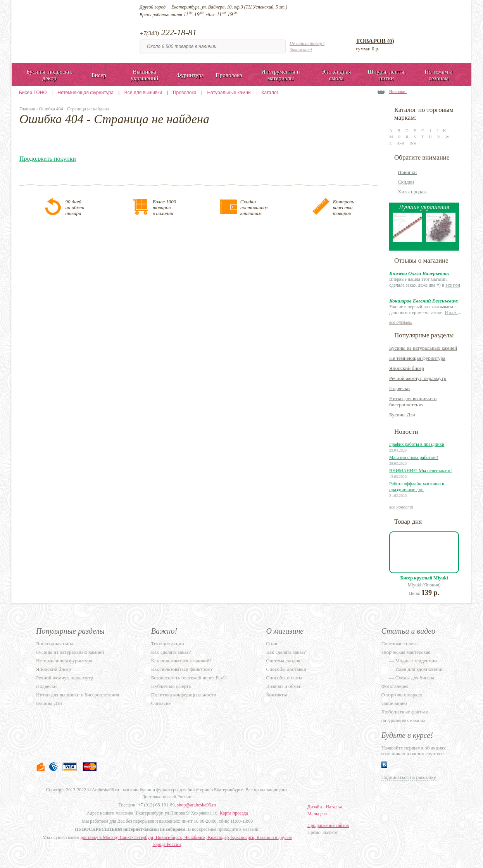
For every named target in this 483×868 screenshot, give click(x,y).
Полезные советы (400, 644)
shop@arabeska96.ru (197, 805)
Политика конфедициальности (184, 695)
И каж (451, 313)
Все (413, 143)
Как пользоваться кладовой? (181, 661)
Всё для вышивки (143, 93)
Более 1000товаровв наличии (165, 207)
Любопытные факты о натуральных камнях (405, 716)
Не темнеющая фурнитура (417, 358)
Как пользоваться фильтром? (182, 669)
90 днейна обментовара (75, 207)
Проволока (185, 93)
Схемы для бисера (415, 678)
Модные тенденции (416, 661)
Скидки (406, 182)
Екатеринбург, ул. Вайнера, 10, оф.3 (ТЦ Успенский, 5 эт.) (229, 7)
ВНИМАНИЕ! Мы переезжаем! (421, 471)
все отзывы (401, 322)
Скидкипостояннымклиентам (254, 207)
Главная (27, 109)
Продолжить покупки (48, 159)
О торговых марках (402, 695)
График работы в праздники (417, 444)
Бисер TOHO (33, 93)
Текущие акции (168, 644)
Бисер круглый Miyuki (424, 578)
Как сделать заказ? (171, 652)
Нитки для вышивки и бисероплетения (413, 401)
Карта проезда (234, 813)
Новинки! (398, 91)
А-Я (401, 143)
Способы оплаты (284, 678)
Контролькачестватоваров (344, 207)
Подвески (399, 388)
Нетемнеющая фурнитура (86, 93)
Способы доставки (286, 669)
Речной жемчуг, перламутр (418, 378)
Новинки (407, 172)
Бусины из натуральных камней (423, 348)
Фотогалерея (395, 686)
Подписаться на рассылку (409, 777)
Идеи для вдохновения (420, 669)
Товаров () (375, 41)
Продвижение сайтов (328, 825)
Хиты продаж (412, 192)
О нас (272, 644)
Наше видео (394, 703)
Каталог (270, 93)
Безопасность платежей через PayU (189, 678)
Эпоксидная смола (56, 644)
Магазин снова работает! (414, 457)
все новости (401, 507)
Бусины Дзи (402, 415)
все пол (453, 285)
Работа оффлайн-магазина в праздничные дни (417, 487)
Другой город (153, 7)
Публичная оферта (171, 686)
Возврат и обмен (284, 686)
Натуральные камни (229, 93)
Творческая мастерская (406, 652)
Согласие (161, 703)
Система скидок (283, 661)
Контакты (277, 695)
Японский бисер (407, 368)
